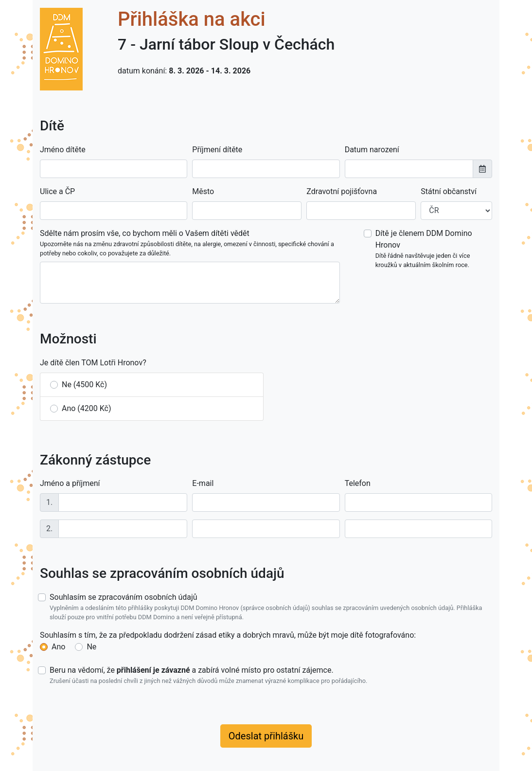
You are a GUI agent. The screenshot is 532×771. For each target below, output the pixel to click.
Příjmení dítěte (217, 150)
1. (49, 502)
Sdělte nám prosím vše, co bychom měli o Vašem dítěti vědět (190, 243)
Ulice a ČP (57, 191)
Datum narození (372, 150)
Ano (58, 647)
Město (203, 191)
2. (49, 529)
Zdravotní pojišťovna (342, 191)
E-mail (203, 483)
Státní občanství (449, 191)
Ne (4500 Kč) (84, 385)
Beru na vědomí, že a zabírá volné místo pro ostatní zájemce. (208, 675)
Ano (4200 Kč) (87, 408)
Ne (91, 647)
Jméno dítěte (63, 150)
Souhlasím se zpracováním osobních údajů (271, 607)
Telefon (358, 483)
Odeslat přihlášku (266, 736)
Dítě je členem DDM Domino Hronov (434, 249)
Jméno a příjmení (70, 483)
